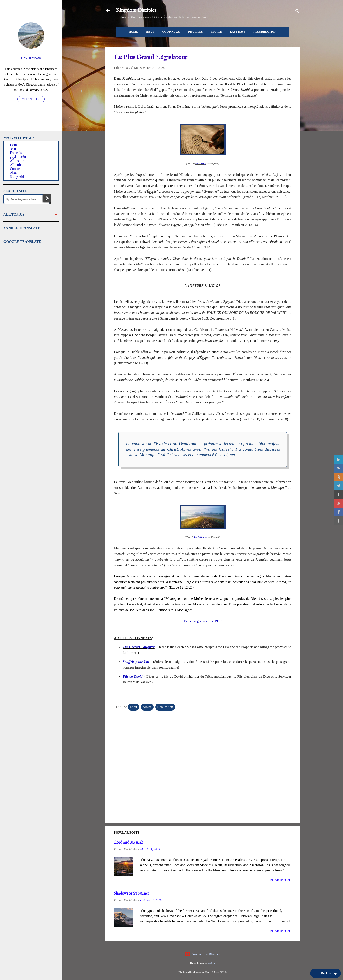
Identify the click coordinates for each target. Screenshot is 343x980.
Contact (15, 169)
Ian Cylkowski (201, 537)
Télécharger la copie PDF (202, 621)
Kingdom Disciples (136, 10)
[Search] (297, 12)
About (14, 173)
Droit (133, 707)
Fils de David (133, 676)
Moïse (147, 707)
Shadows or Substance (132, 894)
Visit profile (31, 99)
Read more (280, 880)
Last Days (238, 32)
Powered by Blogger (203, 954)
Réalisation (165, 707)
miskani (211, 963)
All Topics (17, 161)
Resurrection (265, 32)
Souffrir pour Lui (136, 662)
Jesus (150, 32)
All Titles (16, 165)
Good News (171, 32)
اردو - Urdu (18, 157)
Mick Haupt (201, 163)
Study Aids (18, 177)
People (216, 32)
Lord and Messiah (129, 843)
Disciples (195, 32)
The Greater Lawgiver (139, 647)
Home (133, 32)
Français (16, 153)
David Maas (31, 58)
